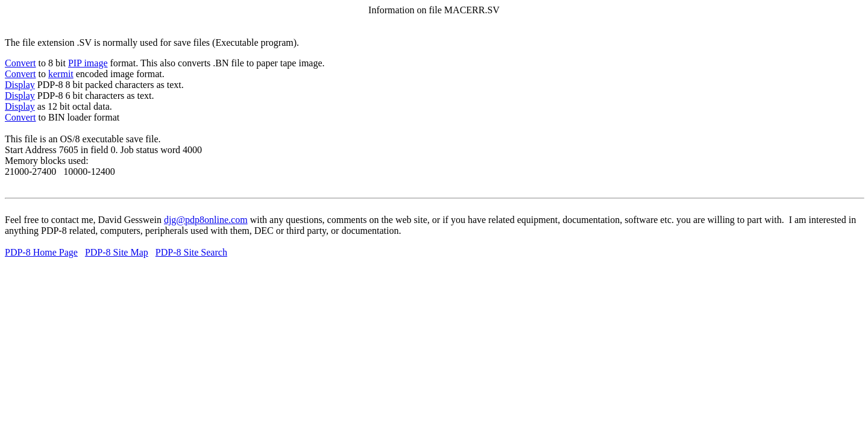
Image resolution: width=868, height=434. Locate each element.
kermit (61, 74)
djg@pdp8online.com (206, 220)
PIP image (88, 63)
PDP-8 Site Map (117, 252)
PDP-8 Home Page (41, 252)
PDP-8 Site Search (191, 252)
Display (20, 85)
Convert (20, 63)
